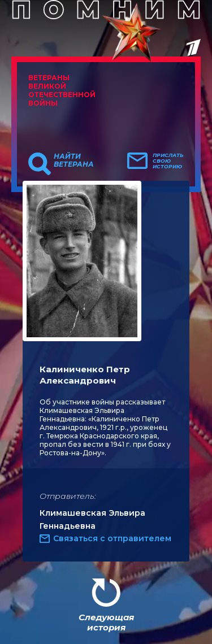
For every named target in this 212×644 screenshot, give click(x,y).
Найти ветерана (74, 160)
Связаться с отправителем (112, 538)
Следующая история (106, 622)
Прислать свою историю (168, 161)
